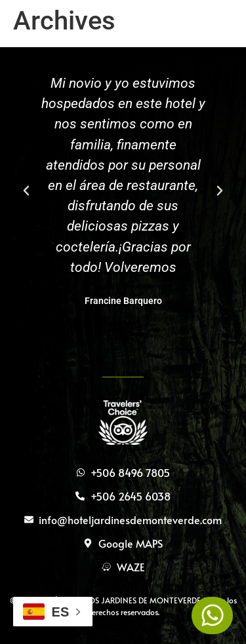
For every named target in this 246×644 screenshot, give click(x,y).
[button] (26, 191)
